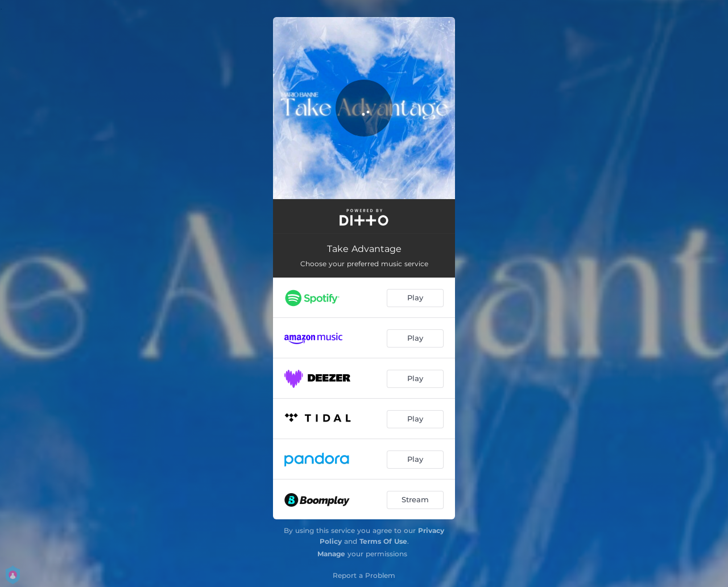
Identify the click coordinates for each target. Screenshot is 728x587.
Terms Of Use (383, 541)
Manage (331, 554)
